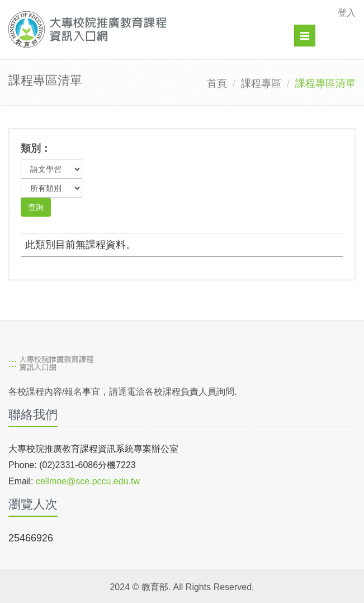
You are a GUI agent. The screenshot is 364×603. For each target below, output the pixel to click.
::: (13, 364)
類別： (36, 148)
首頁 (217, 83)
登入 (347, 13)
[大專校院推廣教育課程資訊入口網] (148, 29)
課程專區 (261, 83)
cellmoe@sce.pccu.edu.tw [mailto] (88, 481)
